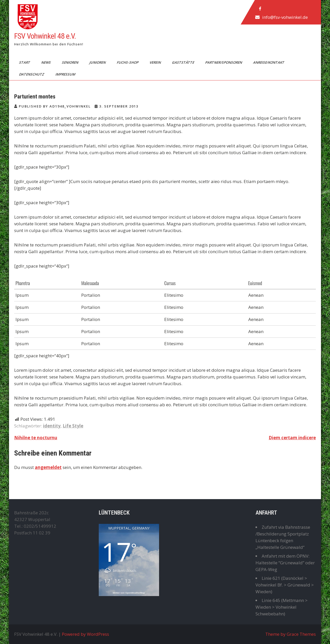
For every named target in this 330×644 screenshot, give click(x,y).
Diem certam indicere (292, 438)
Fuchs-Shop (128, 62)
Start (25, 62)
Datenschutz (32, 74)
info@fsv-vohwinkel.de (285, 17)
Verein (156, 62)
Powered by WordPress (85, 634)
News (46, 62)
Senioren (71, 62)
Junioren (98, 62)
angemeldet (48, 467)
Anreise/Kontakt (269, 62)
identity (52, 426)
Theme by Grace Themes (291, 634)
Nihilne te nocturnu (36, 438)
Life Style (73, 426)
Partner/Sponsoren (224, 62)
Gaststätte (183, 62)
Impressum (66, 74)
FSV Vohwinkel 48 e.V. (45, 36)
